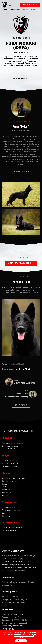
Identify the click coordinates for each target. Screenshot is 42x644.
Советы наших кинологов (13, 528)
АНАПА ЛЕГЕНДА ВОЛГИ (25, 383)
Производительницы (11, 510)
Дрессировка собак (10, 463)
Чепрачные (6, 493)
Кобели (5, 484)
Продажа (7, 438)
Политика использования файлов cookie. (19, 567)
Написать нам (30, 5)
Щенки (6, 473)
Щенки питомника (10, 446)
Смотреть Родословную (21, 263)
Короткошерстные (10, 481)
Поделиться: (8, 369)
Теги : (4, 364)
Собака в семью (8, 449)
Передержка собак (10, 466)
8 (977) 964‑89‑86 (19, 620)
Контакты (6, 516)
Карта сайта (20, 570)
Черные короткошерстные (13, 478)
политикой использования (24, 636)
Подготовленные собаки (12, 443)
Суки (4, 487)
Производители (9, 507)
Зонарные (6, 490)
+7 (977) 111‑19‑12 (18, 614)
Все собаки (21, 405)
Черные (5, 495)
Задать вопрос (21, 79)
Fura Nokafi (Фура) (16, 364)
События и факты (9, 531)
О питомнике (9, 502)
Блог (4, 513)
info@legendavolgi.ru (17, 626)
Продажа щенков (9, 461)
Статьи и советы (11, 523)
